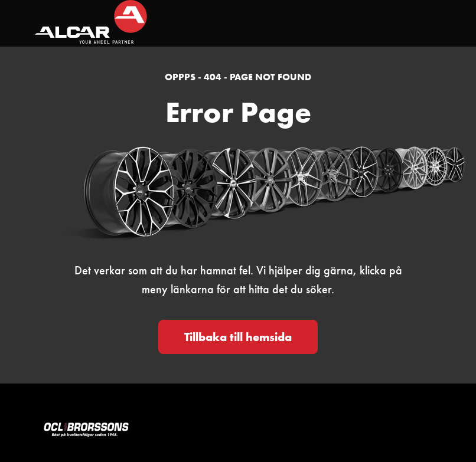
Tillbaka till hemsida (238, 337)
